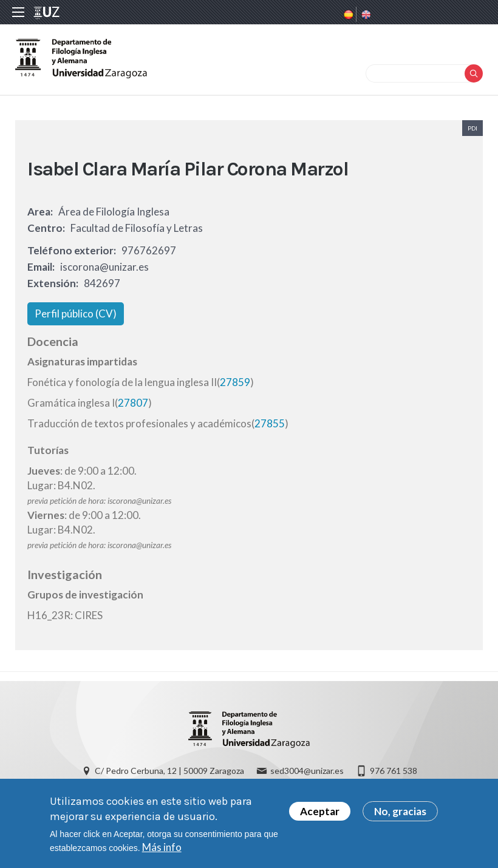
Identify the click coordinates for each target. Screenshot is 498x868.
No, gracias (400, 816)
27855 (270, 423)
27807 (133, 403)
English (365, 15)
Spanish (347, 15)
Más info (162, 852)
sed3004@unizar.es (307, 771)
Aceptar (320, 816)
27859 (235, 382)
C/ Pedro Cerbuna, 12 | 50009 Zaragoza (169, 771)
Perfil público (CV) (76, 314)
